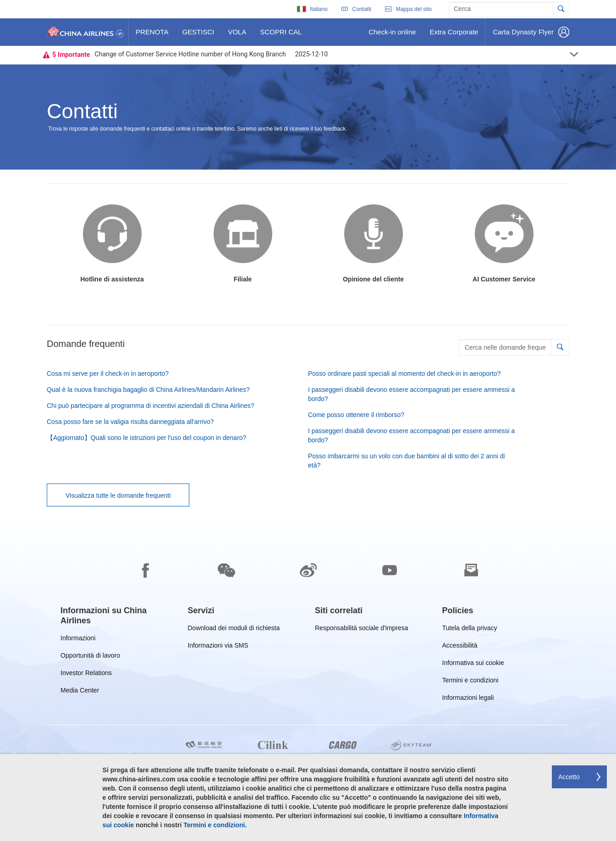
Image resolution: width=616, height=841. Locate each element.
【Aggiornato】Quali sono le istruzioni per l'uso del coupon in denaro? (146, 438)
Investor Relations (86, 674)
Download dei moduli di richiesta (234, 629)
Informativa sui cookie (473, 664)
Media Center (80, 692)
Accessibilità (460, 647)
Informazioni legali (468, 699)
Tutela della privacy (470, 629)
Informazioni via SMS (218, 647)
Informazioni (78, 640)
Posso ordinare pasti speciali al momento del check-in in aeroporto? (404, 374)
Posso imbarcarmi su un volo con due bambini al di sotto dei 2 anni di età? (407, 461)
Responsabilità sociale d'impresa (361, 629)
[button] (560, 347)
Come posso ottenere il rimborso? (356, 415)
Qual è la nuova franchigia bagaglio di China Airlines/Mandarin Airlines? (148, 390)
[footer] (308, 681)
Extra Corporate (454, 35)
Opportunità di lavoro (90, 657)
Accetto (569, 777)
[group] (117, 616)
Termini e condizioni (470, 682)
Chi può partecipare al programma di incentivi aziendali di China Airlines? (151, 406)
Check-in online (392, 35)
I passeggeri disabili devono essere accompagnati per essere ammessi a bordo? (411, 394)
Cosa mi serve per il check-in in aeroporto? (108, 374)
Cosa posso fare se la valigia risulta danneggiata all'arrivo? (130, 422)
